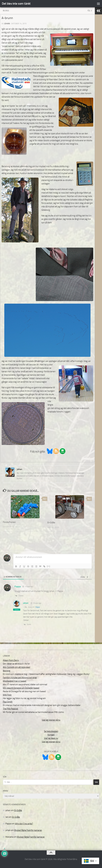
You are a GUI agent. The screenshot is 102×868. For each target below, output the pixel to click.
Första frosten (9, 522)
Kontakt (51, 735)
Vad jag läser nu (51, 738)
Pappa (37, 607)
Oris (44, 127)
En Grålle (51, 523)
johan (7, 24)
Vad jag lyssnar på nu (51, 720)
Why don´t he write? (24, 824)
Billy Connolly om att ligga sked (17, 667)
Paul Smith (8, 702)
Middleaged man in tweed (15, 681)
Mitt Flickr (7, 695)
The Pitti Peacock (10, 709)
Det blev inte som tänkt (16, 4)
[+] (49, 566)
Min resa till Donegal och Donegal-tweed (21, 688)
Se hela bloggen (51, 731)
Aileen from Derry (11, 660)
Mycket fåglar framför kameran (28, 830)
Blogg (6, 11)
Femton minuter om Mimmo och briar (20, 678)
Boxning (7, 671)
